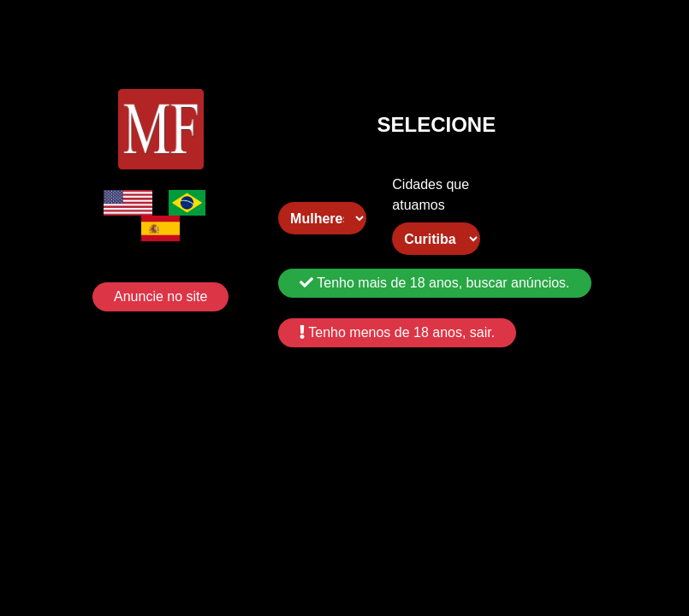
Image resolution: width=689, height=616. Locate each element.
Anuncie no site (160, 296)
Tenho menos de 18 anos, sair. (397, 332)
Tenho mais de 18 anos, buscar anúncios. (434, 283)
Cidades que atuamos (431, 195)
